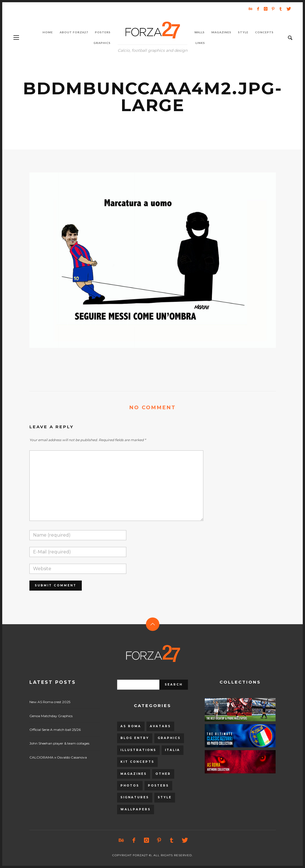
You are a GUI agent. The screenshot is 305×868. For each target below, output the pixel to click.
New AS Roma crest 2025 (50, 702)
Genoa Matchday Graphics (51, 716)
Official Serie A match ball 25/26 (55, 730)
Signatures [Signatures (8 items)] (135, 797)
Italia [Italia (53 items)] (173, 750)
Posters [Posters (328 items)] (158, 786)
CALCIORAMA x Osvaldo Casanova (58, 757)
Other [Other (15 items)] (163, 774)
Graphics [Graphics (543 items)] (169, 738)
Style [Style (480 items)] (165, 797)
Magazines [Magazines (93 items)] (134, 774)
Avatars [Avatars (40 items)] (160, 726)
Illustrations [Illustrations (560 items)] (138, 750)
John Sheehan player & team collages (59, 743)
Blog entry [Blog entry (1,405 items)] (135, 738)
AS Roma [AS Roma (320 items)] (131, 726)
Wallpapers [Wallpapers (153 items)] (136, 809)
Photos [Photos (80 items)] (130, 786)
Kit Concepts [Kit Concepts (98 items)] (137, 762)
